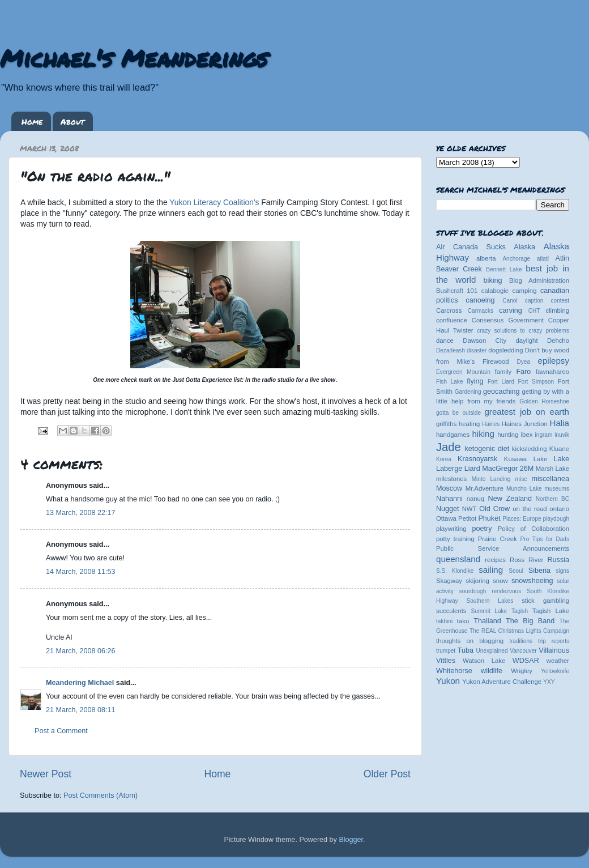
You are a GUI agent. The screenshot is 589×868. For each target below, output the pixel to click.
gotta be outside (458, 413)
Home (32, 121)
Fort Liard (501, 382)
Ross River (526, 560)
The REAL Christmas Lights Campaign (519, 631)
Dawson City (485, 341)
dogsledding (505, 350)
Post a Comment (61, 731)
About (72, 121)
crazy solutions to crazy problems (523, 331)
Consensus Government (508, 320)
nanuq (476, 499)
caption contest (547, 301)
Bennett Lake (504, 269)
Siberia (539, 571)
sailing (491, 570)
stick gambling (545, 601)
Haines (491, 424)
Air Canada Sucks (471, 247)
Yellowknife (555, 671)
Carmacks (481, 311)
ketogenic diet (487, 449)
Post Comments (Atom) (101, 795)
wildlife (492, 671)
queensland (458, 559)
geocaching (501, 392)
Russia (559, 560)
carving (511, 310)
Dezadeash (451, 350)
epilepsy (554, 361)
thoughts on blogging (470, 641)
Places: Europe (522, 519)
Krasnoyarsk (477, 459)
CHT (534, 311)
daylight (526, 341)
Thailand (487, 621)
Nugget (448, 509)
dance (445, 341)
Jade (449, 447)
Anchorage (516, 259)
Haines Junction (525, 424)
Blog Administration (539, 280)
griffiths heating (458, 424)
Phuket (489, 518)
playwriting (451, 529)
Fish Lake (450, 382)
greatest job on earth (527, 412)
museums (557, 489)
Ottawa (446, 518)
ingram (544, 435)
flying (475, 381)
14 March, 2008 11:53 (81, 572)
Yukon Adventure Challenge (502, 682)
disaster (477, 350)
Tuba (466, 650)
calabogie (495, 291)
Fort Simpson (536, 382)
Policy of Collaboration (533, 529)
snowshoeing (532, 581)
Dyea (524, 362)
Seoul (516, 571)
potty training (455, 539)
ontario (559, 509)
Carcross (449, 310)
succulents (451, 611)
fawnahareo (552, 372)
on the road (530, 509)
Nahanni (449, 499)
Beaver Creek (459, 269)
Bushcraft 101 (457, 291)
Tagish (520, 611)
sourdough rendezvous (490, 591)
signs (562, 571)
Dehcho (558, 341)
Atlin (563, 258)
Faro (523, 372)
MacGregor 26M (508, 469)
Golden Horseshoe (544, 401)
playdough (556, 519)
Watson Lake (484, 661)
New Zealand (510, 499)
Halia (560, 423)
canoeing (480, 300)
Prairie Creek (498, 539)
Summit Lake (489, 611)
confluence (452, 320)
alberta (486, 258)
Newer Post (46, 774)
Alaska (524, 247)
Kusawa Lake (526, 459)
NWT (470, 509)
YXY (549, 682)
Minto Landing (491, 479)
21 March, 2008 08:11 (81, 710)
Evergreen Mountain (463, 372)
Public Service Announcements (503, 548)
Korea (444, 459)
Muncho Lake (524, 489)
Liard (472, 469)
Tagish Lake (551, 611)
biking (493, 280)
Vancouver (523, 651)
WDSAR (526, 661)
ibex (527, 435)
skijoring (477, 581)
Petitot (467, 518)
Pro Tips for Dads (545, 539)
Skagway (449, 581)
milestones (451, 479)
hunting (508, 435)
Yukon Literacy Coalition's (214, 202)
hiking (483, 434)
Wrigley (522, 671)
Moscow (449, 488)
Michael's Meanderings (134, 58)
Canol (510, 301)
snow (500, 581)
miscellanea (550, 479)
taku (463, 621)
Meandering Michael (80, 683)
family (503, 372)
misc (521, 479)
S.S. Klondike (455, 571)
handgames (453, 435)
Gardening (468, 392)
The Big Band (530, 621)
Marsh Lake (552, 469)
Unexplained (492, 651)
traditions (521, 641)
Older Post (387, 774)
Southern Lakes (490, 601)
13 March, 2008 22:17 (81, 513)
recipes (495, 560)
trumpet (446, 651)
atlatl (543, 259)
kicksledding (530, 449)
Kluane (559, 449)
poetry (482, 529)
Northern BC (552, 499)
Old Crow (494, 509)
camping (525, 291)
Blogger (351, 840)
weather (558, 661)
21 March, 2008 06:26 (81, 651)
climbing (557, 310)
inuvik (562, 435)
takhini (444, 621)
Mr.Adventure (485, 488)
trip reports (554, 641)
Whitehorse (454, 671)
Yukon (448, 681)
